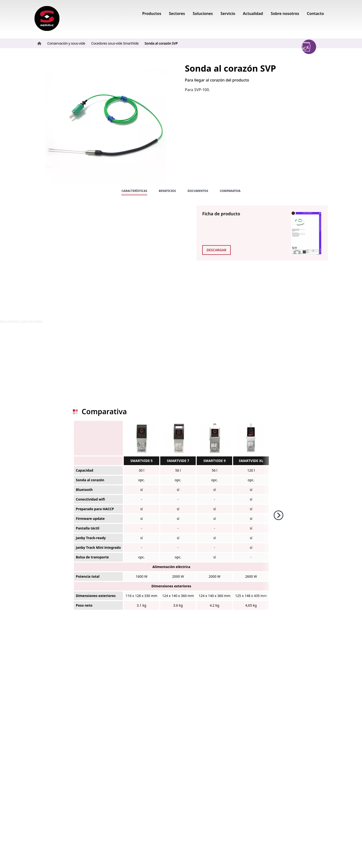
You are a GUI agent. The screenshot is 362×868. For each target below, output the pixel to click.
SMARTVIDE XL (251, 461)
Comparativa (230, 191)
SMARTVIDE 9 (215, 461)
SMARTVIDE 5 (141, 461)
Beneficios (167, 191)
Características (134, 191)
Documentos (198, 191)
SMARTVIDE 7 (178, 461)
